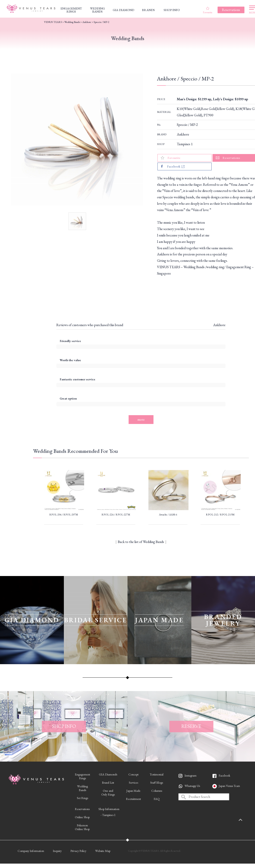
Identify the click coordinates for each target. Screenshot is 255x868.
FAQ (157, 799)
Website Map (103, 851)
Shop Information (109, 809)
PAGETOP (245, 820)
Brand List (108, 783)
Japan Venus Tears (229, 786)
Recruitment (133, 799)
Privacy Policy (78, 851)
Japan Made (133, 791)
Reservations (82, 809)
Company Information (31, 851)
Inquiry (57, 851)
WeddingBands (82, 788)
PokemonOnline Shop (82, 827)
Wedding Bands (72, 22)
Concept (133, 774)
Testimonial (157, 774)
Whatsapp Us (192, 786)
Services (133, 783)
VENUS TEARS (53, 22)
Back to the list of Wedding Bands (141, 542)
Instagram (190, 775)
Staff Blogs (157, 783)
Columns (157, 791)
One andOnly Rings (108, 793)
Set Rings (82, 798)
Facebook (224, 775)
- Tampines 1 (108, 815)
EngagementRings (82, 776)
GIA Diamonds (108, 774)
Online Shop (82, 817)
